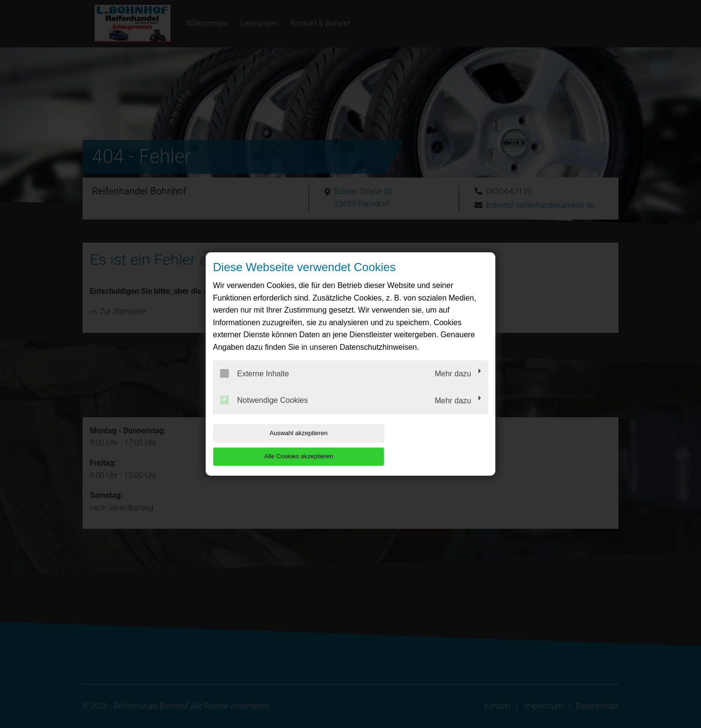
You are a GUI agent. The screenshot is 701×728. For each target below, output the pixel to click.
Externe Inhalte (255, 385)
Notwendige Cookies (264, 412)
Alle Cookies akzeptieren (426, 445)
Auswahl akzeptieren (275, 445)
